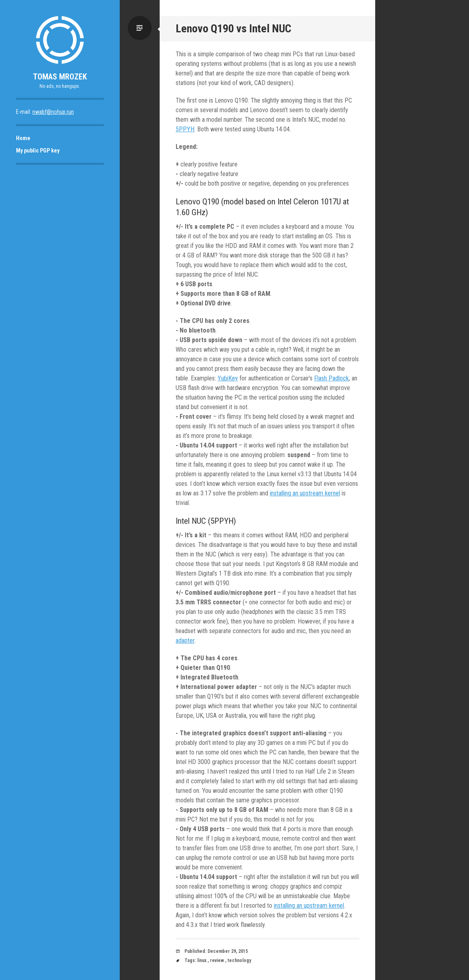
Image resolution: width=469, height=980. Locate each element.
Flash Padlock (331, 378)
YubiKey (228, 378)
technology (239, 960)
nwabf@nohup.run (53, 112)
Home (23, 138)
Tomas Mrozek (60, 77)
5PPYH (185, 129)
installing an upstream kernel (305, 493)
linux (202, 960)
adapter (185, 640)
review (217, 960)
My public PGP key (38, 150)
